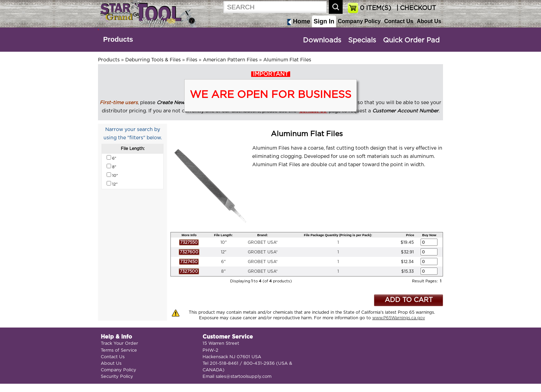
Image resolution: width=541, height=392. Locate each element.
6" (223, 262)
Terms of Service (119, 350)
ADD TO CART (409, 300)
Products (118, 39)
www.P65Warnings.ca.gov (399, 318)
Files (192, 60)
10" (224, 242)
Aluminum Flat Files (287, 60)
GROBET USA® (263, 242)
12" (224, 252)
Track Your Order (119, 344)
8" (223, 271)
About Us (429, 21)
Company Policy (359, 21)
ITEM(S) (376, 8)
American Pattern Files (230, 60)
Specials (362, 40)
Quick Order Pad (411, 40)
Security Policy (117, 377)
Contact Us (399, 21)
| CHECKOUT (415, 8)
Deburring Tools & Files (153, 60)
